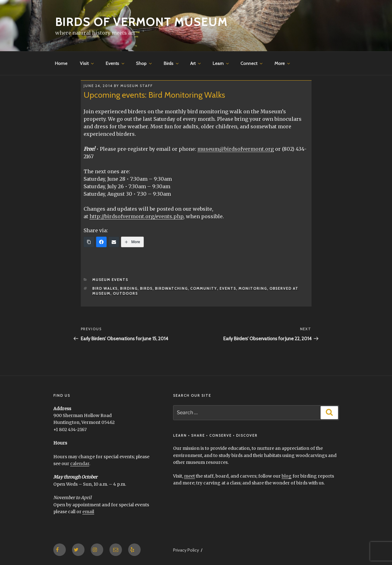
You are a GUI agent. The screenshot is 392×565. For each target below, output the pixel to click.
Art (196, 63)
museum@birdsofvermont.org (236, 149)
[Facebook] (101, 242)
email (88, 512)
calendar (80, 464)
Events (116, 63)
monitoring (253, 288)
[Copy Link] (89, 242)
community (204, 288)
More (283, 63)
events (228, 288)
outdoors (125, 293)
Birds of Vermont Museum (141, 22)
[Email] (114, 242)
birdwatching (171, 288)
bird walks (105, 288)
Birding (129, 288)
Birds (172, 63)
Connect (252, 63)
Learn (221, 63)
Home (61, 63)
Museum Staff (137, 86)
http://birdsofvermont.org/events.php (136, 216)
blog (287, 476)
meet (189, 476)
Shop (144, 63)
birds (146, 288)
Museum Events (110, 280)
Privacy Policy (186, 550)
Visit (87, 63)
